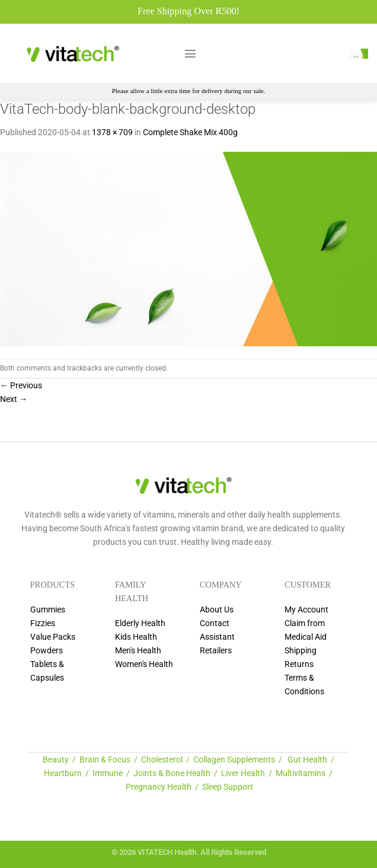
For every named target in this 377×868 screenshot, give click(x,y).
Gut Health (307, 760)
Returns (299, 664)
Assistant (217, 637)
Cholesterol (162, 760)
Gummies (48, 610)
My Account (306, 610)
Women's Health (144, 664)
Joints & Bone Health (172, 773)
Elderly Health (140, 623)
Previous (21, 386)
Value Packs (53, 637)
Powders (47, 651)
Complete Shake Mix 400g (190, 133)
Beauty (56, 760)
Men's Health (138, 651)
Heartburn (63, 773)
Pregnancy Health (159, 787)
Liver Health (243, 773)
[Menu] (190, 53)
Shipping (301, 651)
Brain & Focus (105, 760)
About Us (217, 610)
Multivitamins (301, 773)
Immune (108, 773)
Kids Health (136, 637)
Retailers (216, 651)
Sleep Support (228, 787)
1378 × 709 (112, 133)
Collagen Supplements (234, 760)
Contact (215, 623)
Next (14, 399)
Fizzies (43, 623)
